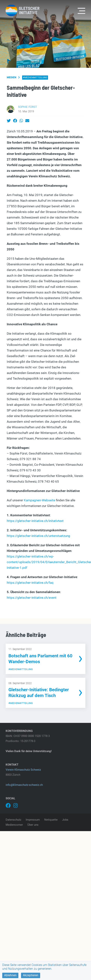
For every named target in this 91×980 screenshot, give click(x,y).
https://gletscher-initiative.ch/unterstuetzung (38, 536)
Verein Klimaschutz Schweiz (23, 770)
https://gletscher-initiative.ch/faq (30, 583)
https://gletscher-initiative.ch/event (32, 598)
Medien (12, 77)
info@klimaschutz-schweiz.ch (24, 785)
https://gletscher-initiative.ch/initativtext (35, 521)
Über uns (33, 825)
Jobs (65, 820)
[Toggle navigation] (82, 10)
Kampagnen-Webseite (39, 500)
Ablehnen (10, 975)
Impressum (33, 820)
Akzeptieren (31, 975)
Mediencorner (14, 825)
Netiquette (51, 820)
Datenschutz (13, 820)
